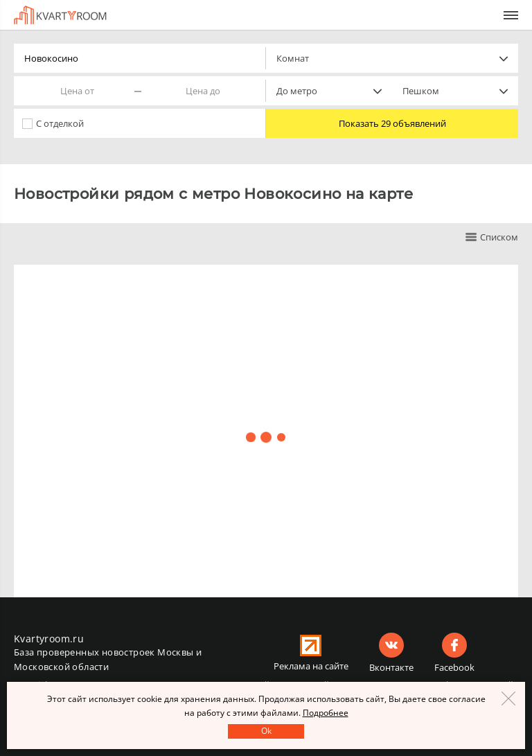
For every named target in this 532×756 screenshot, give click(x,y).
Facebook (454, 667)
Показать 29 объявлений (392, 123)
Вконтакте (391, 667)
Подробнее (326, 713)
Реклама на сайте (311, 666)
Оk (266, 731)
